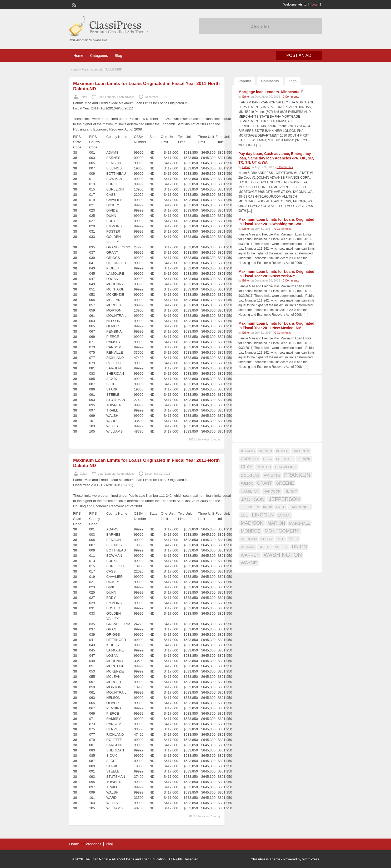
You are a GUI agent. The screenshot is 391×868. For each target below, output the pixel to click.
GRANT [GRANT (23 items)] (264, 483)
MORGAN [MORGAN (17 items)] (249, 539)
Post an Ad (299, 55)
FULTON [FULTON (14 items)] (247, 484)
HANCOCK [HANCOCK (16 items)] (272, 491)
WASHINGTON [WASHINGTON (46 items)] (283, 555)
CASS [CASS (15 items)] (268, 459)
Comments (270, 81)
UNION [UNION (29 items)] (299, 547)
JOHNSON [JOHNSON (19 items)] (250, 507)
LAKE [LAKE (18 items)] (281, 507)
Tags (293, 81)
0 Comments (291, 97)
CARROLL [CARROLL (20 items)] (250, 459)
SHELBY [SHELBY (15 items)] (281, 547)
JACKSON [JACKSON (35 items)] (253, 499)
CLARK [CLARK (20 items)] (304, 459)
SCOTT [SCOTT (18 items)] (265, 547)
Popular (245, 81)
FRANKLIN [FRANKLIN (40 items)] (297, 475)
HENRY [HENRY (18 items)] (291, 491)
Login (315, 4)
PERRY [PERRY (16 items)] (267, 539)
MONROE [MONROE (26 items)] (251, 531)
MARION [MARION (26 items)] (276, 523)
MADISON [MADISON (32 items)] (252, 523)
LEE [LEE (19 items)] (244, 515)
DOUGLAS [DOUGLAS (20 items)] (250, 475)
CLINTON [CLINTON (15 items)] (264, 467)
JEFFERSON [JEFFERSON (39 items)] (284, 499)
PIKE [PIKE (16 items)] (280, 539)
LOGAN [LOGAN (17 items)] (284, 515)
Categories (99, 56)
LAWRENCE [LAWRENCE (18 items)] (300, 507)
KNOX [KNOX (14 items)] (268, 507)
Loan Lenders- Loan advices (116, 97)
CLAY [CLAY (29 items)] (247, 467)
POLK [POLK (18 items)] (293, 539)
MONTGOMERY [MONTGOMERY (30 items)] (282, 531)
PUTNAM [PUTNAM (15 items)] (248, 547)
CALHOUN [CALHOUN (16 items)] (301, 451)
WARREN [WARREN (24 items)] (250, 555)
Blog (118, 56)
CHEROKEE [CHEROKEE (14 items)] (285, 459)
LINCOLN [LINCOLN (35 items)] (263, 515)
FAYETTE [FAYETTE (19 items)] (272, 475)
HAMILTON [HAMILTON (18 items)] (250, 491)
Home (78, 56)
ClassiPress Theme (265, 859)
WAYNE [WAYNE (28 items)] (249, 563)
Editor (84, 97)
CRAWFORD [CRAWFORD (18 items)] (286, 467)
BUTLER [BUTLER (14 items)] (282, 451)
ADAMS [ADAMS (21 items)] (248, 451)
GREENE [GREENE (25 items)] (285, 483)
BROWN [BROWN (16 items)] (265, 451)
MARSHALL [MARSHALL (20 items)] (300, 523)
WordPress (311, 859)
